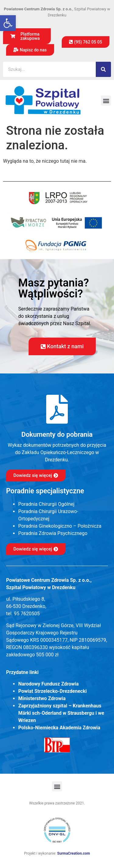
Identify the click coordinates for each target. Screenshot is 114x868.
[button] (8, 23)
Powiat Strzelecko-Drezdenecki (52, 691)
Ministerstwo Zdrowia (42, 698)
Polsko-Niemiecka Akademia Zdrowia (59, 728)
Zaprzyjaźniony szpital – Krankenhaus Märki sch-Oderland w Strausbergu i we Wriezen (61, 713)
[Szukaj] (103, 69)
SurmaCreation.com (74, 853)
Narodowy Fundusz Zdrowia (48, 684)
